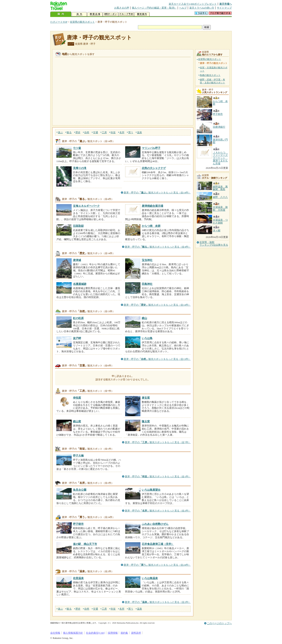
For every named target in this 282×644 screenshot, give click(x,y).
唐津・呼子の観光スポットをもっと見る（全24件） (157, 565)
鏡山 (144, 318)
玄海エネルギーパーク (86, 206)
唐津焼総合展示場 (152, 206)
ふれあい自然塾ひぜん (155, 524)
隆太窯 (146, 421)
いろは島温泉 (150, 578)
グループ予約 (126, 14)
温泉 (139, 132)
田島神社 (147, 284)
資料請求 (136, 633)
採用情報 (113, 633)
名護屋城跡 (80, 284)
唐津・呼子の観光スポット (99, 38)
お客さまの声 (122, 8)
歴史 (78, 132)
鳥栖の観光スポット (210, 75)
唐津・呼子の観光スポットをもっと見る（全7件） (158, 442)
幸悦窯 (77, 398)
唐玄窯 (146, 398)
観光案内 (142, 14)
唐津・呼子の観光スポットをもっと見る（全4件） (158, 247)
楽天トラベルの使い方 (202, 8)
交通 (96, 132)
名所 (122, 132)
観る (69, 132)
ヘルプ (183, 8)
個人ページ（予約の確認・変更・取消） (154, 8)
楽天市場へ (226, 4)
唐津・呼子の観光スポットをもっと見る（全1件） (158, 476)
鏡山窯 (77, 421)
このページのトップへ (219, 623)
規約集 (124, 633)
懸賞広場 (95, 14)
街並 (113, 132)
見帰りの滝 (80, 168)
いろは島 (147, 338)
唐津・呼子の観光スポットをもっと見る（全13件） (157, 359)
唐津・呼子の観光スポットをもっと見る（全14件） (157, 193)
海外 (79, 14)
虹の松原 (78, 318)
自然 (87, 132)
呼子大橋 (78, 456)
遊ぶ (60, 132)
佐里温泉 (78, 578)
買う (131, 132)
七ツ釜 (77, 148)
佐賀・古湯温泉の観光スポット (214, 69)
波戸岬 (77, 338)
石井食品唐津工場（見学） (158, 544)
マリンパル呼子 (151, 148)
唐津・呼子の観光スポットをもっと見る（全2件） (158, 511)
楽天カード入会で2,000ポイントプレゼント (193, 4)
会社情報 (55, 633)
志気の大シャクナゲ (154, 168)
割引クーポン (111, 14)
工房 (104, 132)
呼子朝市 (78, 524)
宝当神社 (147, 260)
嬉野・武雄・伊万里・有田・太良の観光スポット (212, 81)
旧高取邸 (78, 226)
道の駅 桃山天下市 (85, 544)
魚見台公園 (80, 490)
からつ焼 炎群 (151, 226)
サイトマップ (224, 8)
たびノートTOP (59, 22)
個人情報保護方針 (73, 633)
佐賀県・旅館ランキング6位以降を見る (214, 244)
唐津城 (77, 260)
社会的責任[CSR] (95, 633)
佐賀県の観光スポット (82, 22)
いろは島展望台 (151, 490)
